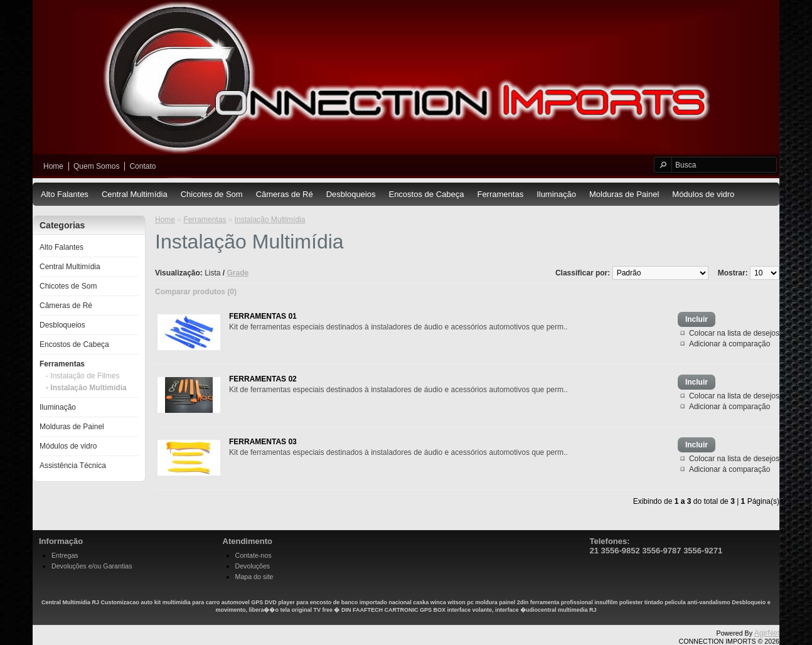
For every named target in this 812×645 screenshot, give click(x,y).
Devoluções (253, 566)
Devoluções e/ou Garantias (92, 566)
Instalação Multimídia (270, 220)
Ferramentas (500, 194)
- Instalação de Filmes (83, 376)
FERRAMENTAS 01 (263, 316)
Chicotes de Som (212, 194)
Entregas (65, 555)
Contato (142, 166)
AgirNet (767, 633)
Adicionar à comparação (729, 344)
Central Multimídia (135, 194)
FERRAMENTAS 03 (263, 442)
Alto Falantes (65, 194)
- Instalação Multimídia (86, 388)
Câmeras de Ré (285, 194)
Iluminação (556, 194)
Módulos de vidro (703, 194)
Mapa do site (254, 577)
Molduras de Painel (624, 194)
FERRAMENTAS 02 (263, 379)
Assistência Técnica (73, 466)
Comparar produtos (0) (196, 292)
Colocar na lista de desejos (734, 333)
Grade (238, 273)
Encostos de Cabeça (426, 194)
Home (53, 166)
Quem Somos (96, 166)
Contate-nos (254, 555)
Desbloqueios (351, 194)
